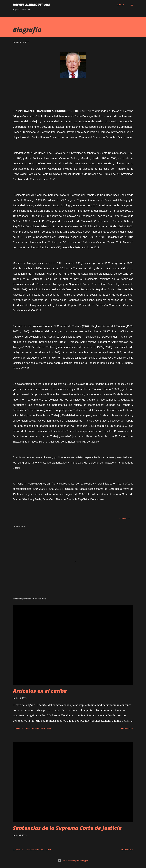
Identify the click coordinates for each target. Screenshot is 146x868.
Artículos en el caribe (40, 691)
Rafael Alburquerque (31, 5)
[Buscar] (120, 5)
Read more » (127, 728)
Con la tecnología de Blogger (73, 861)
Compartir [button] (125, 519)
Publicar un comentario (38, 728)
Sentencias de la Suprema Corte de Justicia (67, 828)
